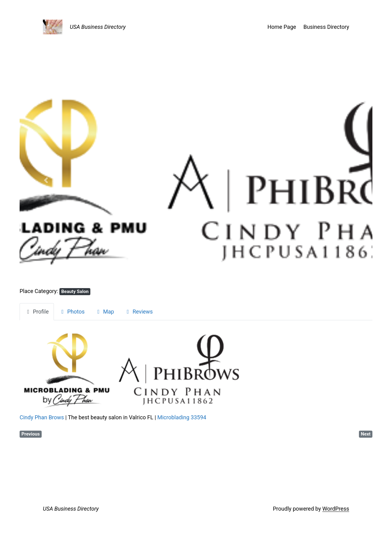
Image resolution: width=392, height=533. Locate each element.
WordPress (336, 509)
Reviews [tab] (138, 312)
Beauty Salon (75, 291)
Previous (31, 434)
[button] (46, 180)
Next (366, 434)
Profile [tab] (37, 312)
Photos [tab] (72, 312)
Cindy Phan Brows (42, 417)
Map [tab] (104, 312)
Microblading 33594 (182, 417)
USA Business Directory (98, 27)
